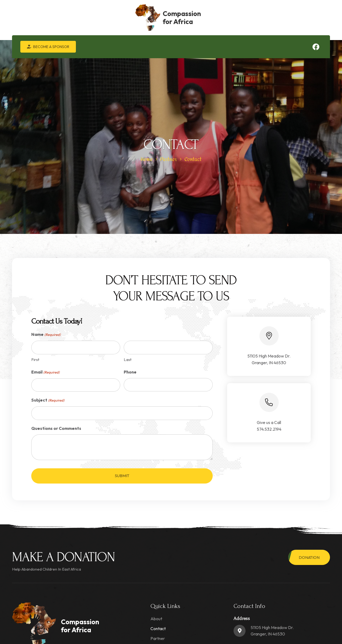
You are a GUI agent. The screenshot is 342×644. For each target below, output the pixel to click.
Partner (158, 638)
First (35, 360)
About (156, 619)
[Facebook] (316, 47)
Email (45, 372)
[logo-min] (27, 18)
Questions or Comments (56, 428)
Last (128, 360)
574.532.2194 (269, 429)
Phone (130, 372)
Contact (158, 629)
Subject (48, 400)
